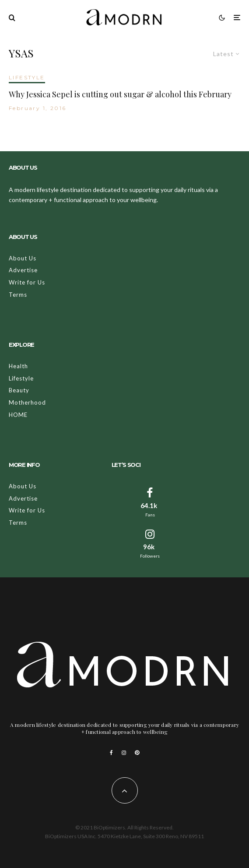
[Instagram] (124, 753)
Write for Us (27, 282)
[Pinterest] (137, 753)
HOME (18, 415)
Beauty (19, 390)
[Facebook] (111, 753)
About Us (23, 258)
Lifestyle (21, 378)
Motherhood (27, 402)
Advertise (23, 270)
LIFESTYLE (27, 77)
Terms (18, 295)
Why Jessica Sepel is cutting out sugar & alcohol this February (120, 95)
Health (18, 366)
